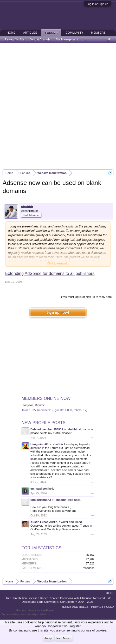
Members (98, 33)
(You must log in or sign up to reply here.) (87, 297)
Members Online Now (46, 398)
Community (74, 33)
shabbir (27, 207)
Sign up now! (58, 312)
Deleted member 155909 (47, 429)
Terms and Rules (75, 607)
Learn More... (64, 638)
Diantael (40, 405)
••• (93, 438)
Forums (51, 33)
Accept (49, 638)
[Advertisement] (58, 106)
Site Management (67, 39)
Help (110, 593)
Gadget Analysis (40, 39)
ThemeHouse (59, 614)
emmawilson (39, 489)
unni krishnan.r (41, 500)
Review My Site (15, 39)
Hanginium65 (39, 444)
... (84, 39)
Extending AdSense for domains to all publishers (50, 273)
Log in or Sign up (97, 4)
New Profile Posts (44, 423)
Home (11, 33)
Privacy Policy (103, 607)
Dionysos (27, 405)
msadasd (89, 568)
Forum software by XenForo (35, 610)
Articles (30, 33)
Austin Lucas (39, 522)
